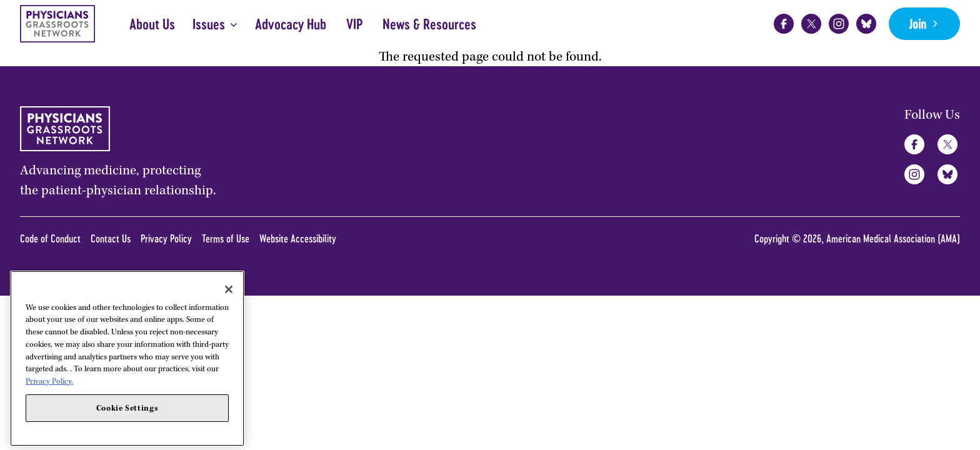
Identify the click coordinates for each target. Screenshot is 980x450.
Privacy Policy (166, 238)
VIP (354, 24)
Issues (209, 24)
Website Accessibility (298, 238)
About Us (152, 24)
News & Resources (429, 24)
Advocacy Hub (291, 24)
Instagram (839, 24)
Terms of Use (226, 238)
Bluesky (866, 24)
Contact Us (111, 238)
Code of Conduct (50, 238)
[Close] (229, 331)
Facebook (784, 24)
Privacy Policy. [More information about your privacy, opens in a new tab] (49, 423)
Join (917, 24)
